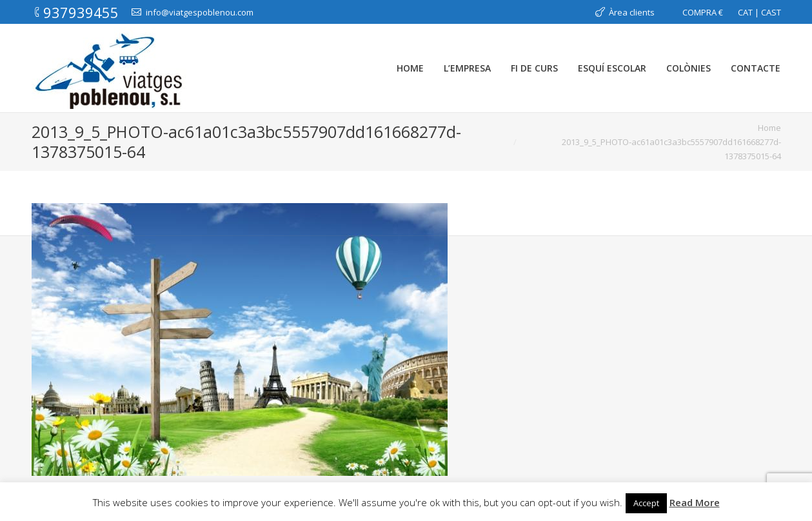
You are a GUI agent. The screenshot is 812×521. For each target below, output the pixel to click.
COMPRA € (703, 12)
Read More (695, 502)
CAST (771, 12)
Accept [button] (646, 503)
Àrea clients (632, 12)
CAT (745, 12)
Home (769, 128)
